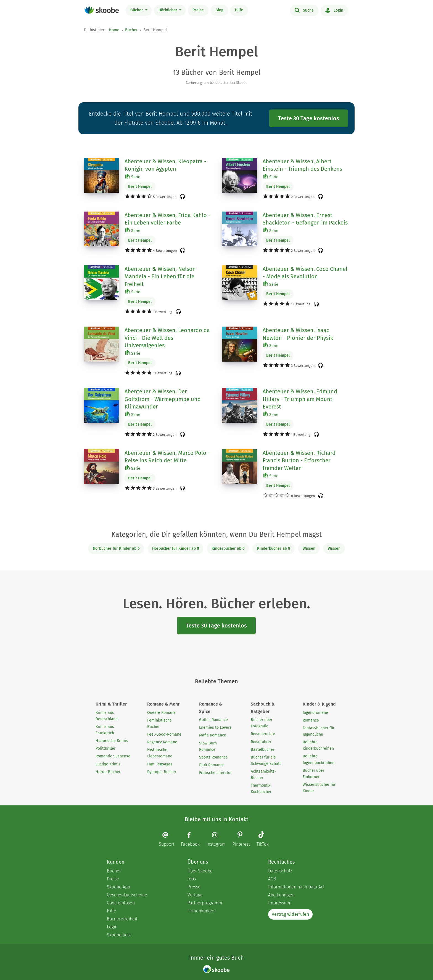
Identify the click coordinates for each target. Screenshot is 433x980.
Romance (311, 720)
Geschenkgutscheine (127, 895)
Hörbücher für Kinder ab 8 (176, 548)
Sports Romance (213, 757)
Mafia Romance (213, 735)
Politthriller (105, 748)
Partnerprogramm (205, 903)
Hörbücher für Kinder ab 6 (116, 548)
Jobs (192, 879)
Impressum (279, 903)
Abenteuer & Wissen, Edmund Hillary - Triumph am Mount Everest (300, 399)
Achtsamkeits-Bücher (263, 775)
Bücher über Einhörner (313, 774)
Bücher (137, 10)
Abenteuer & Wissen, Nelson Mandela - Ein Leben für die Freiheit (160, 277)
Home (114, 30)
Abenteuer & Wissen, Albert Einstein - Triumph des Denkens (302, 165)
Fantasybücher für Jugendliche (319, 731)
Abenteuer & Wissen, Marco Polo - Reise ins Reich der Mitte (167, 457)
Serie (133, 177)
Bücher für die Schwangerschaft (266, 760)
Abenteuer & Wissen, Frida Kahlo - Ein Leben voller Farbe (167, 219)
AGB (272, 879)
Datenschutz (280, 871)
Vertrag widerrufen (290, 914)
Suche (304, 10)
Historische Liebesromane (160, 753)
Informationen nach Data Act (296, 887)
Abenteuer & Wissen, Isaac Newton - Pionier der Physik (298, 334)
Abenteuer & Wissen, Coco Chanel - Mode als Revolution (305, 273)
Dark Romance (212, 765)
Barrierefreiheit (122, 919)
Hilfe (239, 10)
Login (334, 10)
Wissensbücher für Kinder (319, 788)
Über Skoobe (200, 871)
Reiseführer (261, 742)
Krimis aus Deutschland (107, 716)
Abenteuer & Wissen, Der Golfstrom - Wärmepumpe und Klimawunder (163, 399)
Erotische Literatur (215, 773)
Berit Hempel (140, 187)
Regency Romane (162, 742)
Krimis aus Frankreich (105, 730)
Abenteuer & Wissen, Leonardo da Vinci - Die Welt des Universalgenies (167, 338)
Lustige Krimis (108, 764)
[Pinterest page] (244, 839)
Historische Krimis (112, 741)
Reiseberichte (263, 734)
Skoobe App (118, 887)
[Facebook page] (193, 839)
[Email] (169, 839)
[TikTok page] (265, 839)
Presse (194, 887)
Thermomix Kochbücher (261, 789)
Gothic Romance (213, 720)
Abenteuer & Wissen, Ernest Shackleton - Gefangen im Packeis (305, 219)
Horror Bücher (108, 772)
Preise (198, 10)
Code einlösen (121, 903)
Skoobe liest (119, 935)
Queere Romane (161, 713)
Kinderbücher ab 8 (274, 548)
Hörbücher (168, 10)
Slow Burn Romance (208, 746)
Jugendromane (315, 713)
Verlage (195, 895)
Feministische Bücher (159, 723)
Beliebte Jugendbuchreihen (319, 759)
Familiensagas (160, 764)
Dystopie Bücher (162, 772)
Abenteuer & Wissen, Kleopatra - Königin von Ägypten (165, 165)
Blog (219, 10)
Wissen (309, 548)
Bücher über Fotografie (262, 723)
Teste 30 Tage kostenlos (309, 118)
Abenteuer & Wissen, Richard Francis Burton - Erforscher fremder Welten (299, 460)
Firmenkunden (202, 911)
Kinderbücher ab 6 (228, 548)
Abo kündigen (281, 895)
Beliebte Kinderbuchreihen (318, 745)
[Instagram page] (219, 839)
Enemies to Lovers (215, 727)
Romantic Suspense (113, 756)
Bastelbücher (262, 750)
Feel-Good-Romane (164, 734)
